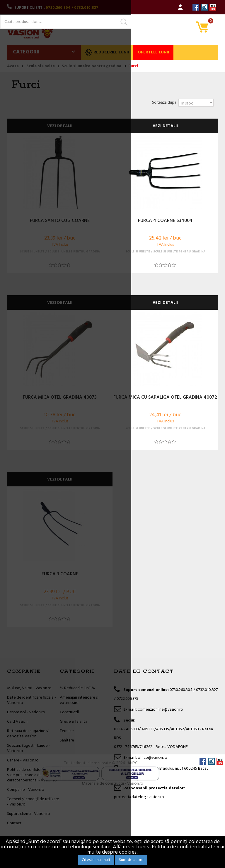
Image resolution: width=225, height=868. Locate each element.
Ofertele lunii (153, 52)
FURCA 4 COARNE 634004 (165, 221)
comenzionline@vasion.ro (160, 710)
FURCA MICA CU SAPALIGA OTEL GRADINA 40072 (165, 398)
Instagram (204, 7)
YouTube (213, 7)
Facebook (196, 7)
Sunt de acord (131, 860)
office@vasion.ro (152, 758)
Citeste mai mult (96, 860)
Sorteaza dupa (164, 103)
